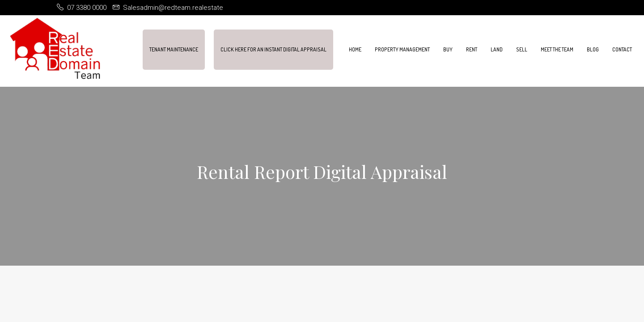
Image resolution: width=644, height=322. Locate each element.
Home (355, 49)
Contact (622, 49)
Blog (593, 49)
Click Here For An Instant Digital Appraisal (273, 49)
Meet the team (557, 49)
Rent (472, 49)
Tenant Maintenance (174, 49)
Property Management (402, 49)
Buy (448, 49)
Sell (522, 49)
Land (497, 49)
